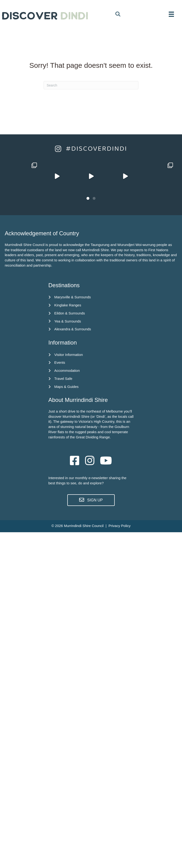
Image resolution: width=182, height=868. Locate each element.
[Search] (91, 85)
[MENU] (171, 14)
